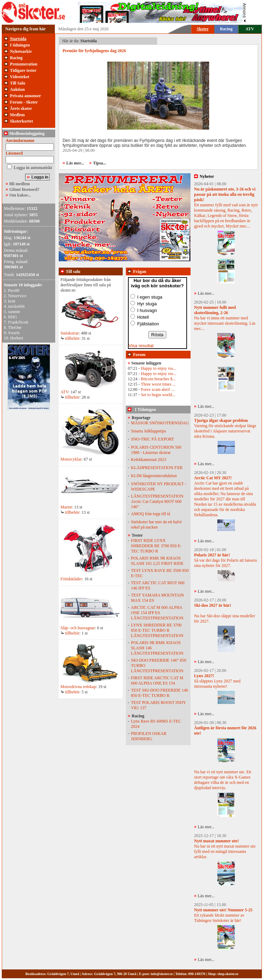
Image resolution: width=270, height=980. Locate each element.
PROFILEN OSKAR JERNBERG (149, 736)
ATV (250, 29)
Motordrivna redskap (78, 687)
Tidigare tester (23, 70)
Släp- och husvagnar (78, 628)
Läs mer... (206, 293)
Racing (226, 29)
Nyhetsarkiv (21, 51)
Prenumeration (24, 64)
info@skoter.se (162, 974)
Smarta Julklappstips (149, 431)
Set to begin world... (158, 395)
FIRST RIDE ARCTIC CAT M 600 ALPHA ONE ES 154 (157, 681)
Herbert (17, 338)
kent (12, 301)
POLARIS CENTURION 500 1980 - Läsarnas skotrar (156, 450)
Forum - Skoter (24, 102)
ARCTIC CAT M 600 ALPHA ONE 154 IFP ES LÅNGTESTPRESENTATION (157, 613)
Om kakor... (20, 195)
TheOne (15, 327)
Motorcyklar (71, 459)
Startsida (18, 39)
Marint (66, 507)
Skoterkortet (21, 121)
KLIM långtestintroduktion (154, 476)
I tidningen (20, 45)
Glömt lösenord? (25, 189)
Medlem (17, 115)
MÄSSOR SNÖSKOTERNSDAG (160, 423)
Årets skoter (21, 108)
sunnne (14, 312)
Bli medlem (20, 184)
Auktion (17, 89)
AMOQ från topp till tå (151, 514)
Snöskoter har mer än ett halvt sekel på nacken (156, 525)
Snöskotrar (70, 333)
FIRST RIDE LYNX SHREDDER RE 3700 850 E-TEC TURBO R (156, 546)
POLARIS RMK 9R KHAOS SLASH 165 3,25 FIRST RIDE (157, 561)
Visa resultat (141, 346)
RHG (12, 317)
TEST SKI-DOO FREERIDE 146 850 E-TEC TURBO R (160, 693)
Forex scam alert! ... (158, 389)
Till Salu (17, 83)
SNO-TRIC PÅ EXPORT (153, 439)
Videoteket (20, 77)
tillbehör (70, 338)
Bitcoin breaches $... (158, 379)
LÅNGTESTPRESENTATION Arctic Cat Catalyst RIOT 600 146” (157, 501)
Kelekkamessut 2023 (149, 460)
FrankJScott (18, 322)
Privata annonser (25, 96)
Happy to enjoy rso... (159, 368)
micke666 (16, 306)
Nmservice (17, 296)
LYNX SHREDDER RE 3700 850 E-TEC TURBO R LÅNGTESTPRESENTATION (157, 630)
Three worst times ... (158, 384)
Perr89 (14, 291)
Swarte (14, 333)
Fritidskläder (71, 579)
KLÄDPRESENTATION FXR (157, 468)
